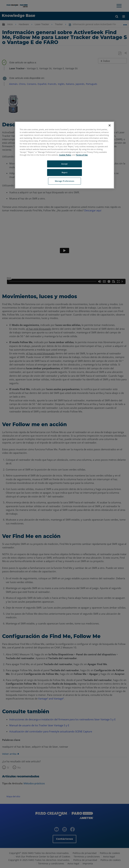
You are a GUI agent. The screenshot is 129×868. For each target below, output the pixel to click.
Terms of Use (82, 155)
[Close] (110, 126)
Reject (64, 172)
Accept (64, 164)
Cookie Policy (65, 155)
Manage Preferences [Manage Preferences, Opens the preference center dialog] (64, 181)
